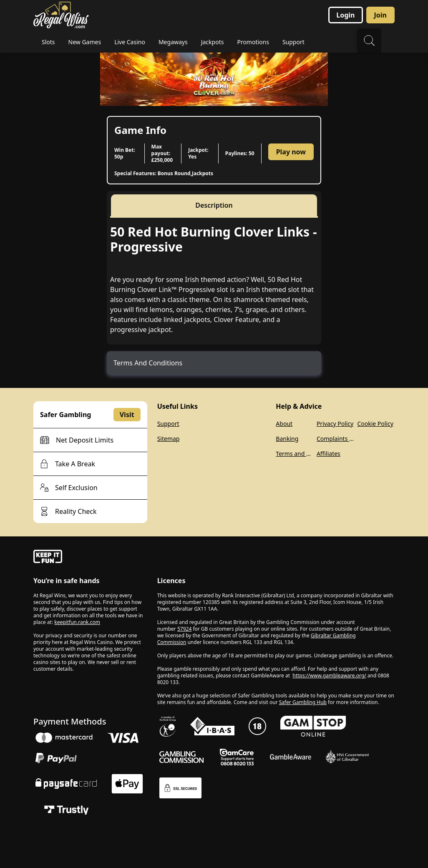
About (284, 424)
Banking (287, 439)
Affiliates (329, 454)
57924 (184, 629)
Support (168, 424)
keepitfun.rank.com (77, 622)
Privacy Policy (335, 424)
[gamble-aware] (90, 558)
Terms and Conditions (295, 454)
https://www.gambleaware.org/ (329, 676)
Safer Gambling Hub (303, 702)
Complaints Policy (335, 439)
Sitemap (169, 439)
